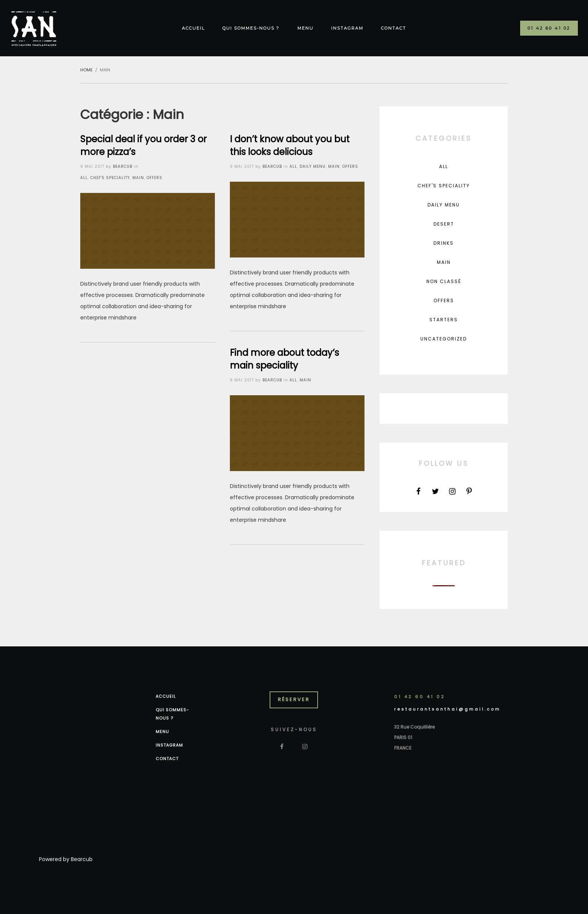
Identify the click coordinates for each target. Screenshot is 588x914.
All (84, 178)
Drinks (444, 243)
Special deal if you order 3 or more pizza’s (143, 145)
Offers (154, 178)
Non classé (444, 281)
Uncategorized (444, 339)
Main (138, 178)
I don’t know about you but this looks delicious (290, 145)
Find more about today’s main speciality (284, 359)
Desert (444, 224)
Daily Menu (313, 166)
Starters (444, 320)
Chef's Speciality (110, 178)
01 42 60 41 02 (420, 697)
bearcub (123, 166)
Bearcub (82, 859)
